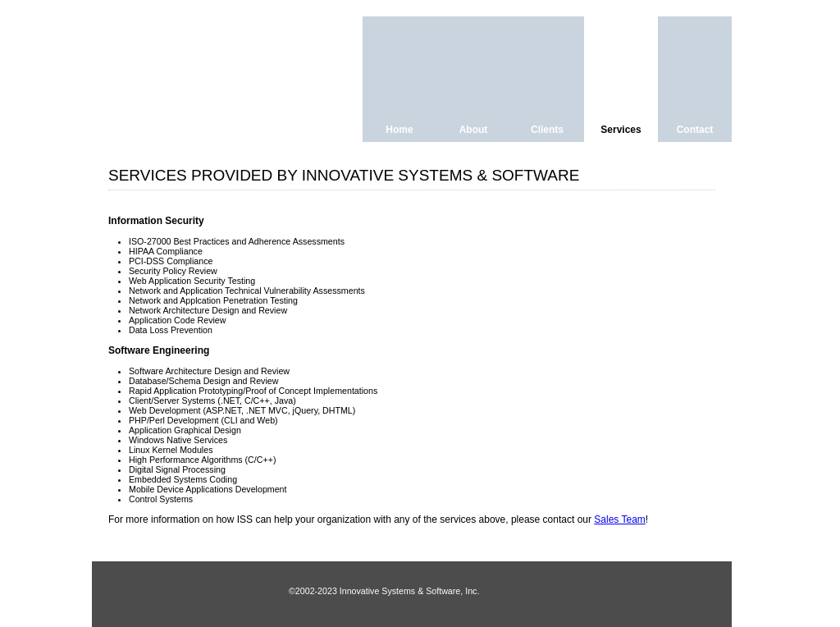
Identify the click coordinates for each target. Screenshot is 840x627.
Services (621, 130)
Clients (547, 130)
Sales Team (619, 519)
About (474, 130)
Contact (695, 130)
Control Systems (161, 499)
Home (399, 130)
